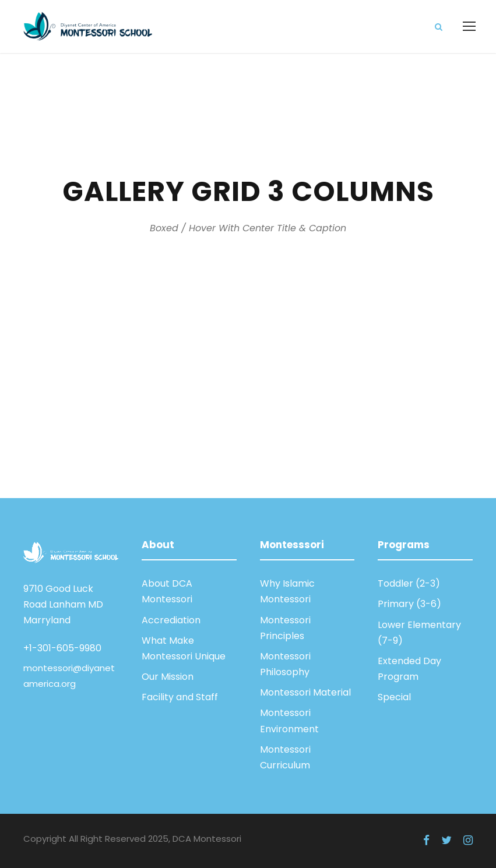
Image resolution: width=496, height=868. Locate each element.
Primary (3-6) (409, 604)
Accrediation (171, 620)
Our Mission (168, 677)
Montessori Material (305, 692)
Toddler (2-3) (409, 583)
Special (394, 697)
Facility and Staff (180, 697)
